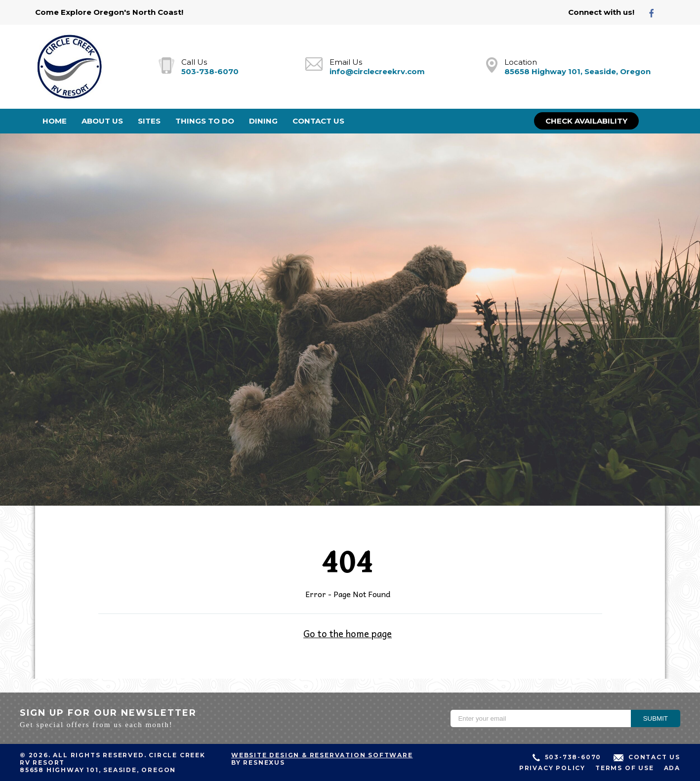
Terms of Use (625, 768)
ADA (672, 768)
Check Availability (586, 121)
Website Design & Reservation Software (322, 755)
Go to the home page (348, 633)
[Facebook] (656, 13)
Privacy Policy (552, 768)
